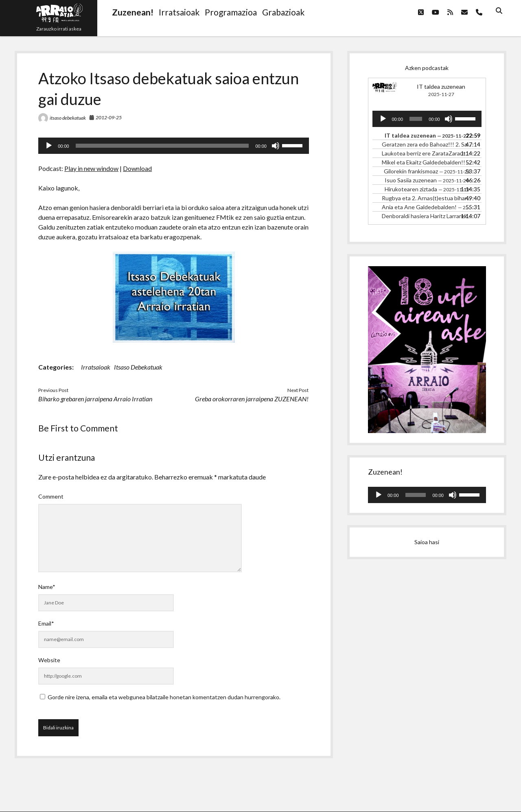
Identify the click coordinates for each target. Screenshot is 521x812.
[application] (174, 146)
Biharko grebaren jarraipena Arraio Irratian (95, 399)
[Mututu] (276, 146)
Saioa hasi (427, 542)
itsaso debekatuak (68, 118)
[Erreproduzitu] (49, 146)
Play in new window (91, 168)
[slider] (162, 146)
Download (137, 168)
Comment (51, 496)
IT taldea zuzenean (441, 86)
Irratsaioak (96, 367)
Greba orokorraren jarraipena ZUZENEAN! (252, 399)
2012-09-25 (109, 117)
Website (49, 660)
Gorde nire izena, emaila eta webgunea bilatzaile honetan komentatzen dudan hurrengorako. (164, 697)
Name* (47, 587)
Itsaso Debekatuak (138, 367)
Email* (46, 623)
